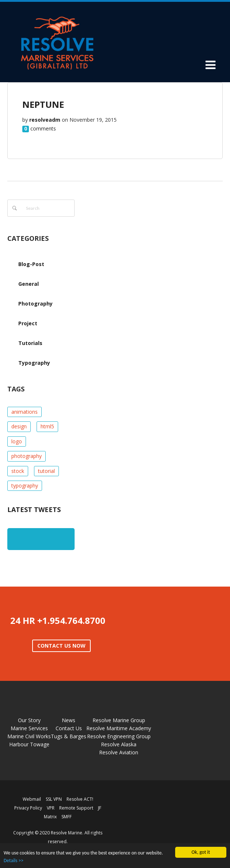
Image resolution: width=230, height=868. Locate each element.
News (69, 720)
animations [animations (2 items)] (24, 412)
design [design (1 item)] (19, 426)
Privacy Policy (28, 808)
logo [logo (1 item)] (17, 441)
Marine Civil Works (29, 736)
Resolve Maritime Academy (119, 728)
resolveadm (45, 120)
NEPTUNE (43, 104)
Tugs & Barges (69, 736)
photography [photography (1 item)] (27, 456)
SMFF (67, 817)
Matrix (50, 817)
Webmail (32, 799)
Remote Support (76, 808)
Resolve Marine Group (119, 720)
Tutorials (30, 343)
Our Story (29, 720)
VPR (51, 808)
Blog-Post (31, 264)
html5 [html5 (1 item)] (47, 426)
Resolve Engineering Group (119, 736)
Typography (34, 363)
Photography (35, 304)
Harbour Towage (29, 744)
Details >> (14, 861)
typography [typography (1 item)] (25, 486)
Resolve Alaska (119, 744)
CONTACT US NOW (61, 646)
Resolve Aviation (119, 752)
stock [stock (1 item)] (18, 471)
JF (100, 808)
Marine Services (29, 728)
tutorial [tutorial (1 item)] (46, 471)
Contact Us (69, 728)
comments (43, 128)
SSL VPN (54, 799)
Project (28, 323)
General (29, 284)
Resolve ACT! (80, 799)
